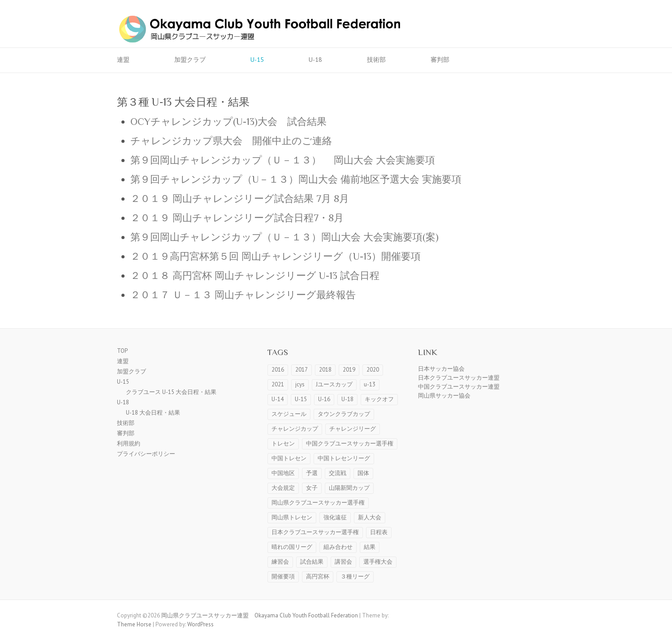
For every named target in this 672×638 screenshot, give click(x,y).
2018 (325, 370)
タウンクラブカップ (344, 414)
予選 (312, 473)
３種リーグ (355, 576)
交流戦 (338, 473)
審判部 (440, 60)
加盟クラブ (190, 60)
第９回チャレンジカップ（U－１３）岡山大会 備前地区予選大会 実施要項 (296, 179)
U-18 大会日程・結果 (153, 413)
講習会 (343, 562)
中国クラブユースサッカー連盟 (459, 387)
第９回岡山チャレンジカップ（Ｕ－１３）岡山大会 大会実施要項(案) (284, 237)
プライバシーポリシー (146, 454)
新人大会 (370, 517)
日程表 (379, 532)
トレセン (283, 443)
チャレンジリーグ (353, 429)
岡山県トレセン (292, 517)
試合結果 (312, 562)
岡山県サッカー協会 (444, 396)
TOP (122, 351)
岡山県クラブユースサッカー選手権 (318, 503)
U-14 (278, 399)
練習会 (280, 562)
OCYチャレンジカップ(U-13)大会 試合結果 (228, 122)
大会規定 (283, 488)
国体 (363, 473)
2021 (278, 384)
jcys (300, 384)
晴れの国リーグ (292, 547)
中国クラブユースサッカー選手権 (350, 443)
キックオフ (379, 399)
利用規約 (129, 443)
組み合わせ (338, 547)
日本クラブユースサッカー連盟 (459, 378)
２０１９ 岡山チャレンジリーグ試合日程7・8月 (237, 218)
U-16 (324, 399)
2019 (349, 370)
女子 (312, 488)
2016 (278, 370)
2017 (302, 370)
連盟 (123, 60)
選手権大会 (378, 562)
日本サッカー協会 (441, 369)
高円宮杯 (318, 576)
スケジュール (289, 414)
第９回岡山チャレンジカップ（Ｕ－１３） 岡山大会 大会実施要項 (283, 160)
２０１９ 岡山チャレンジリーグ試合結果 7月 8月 (240, 199)
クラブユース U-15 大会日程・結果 (171, 392)
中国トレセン (289, 458)
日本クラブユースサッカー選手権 (315, 532)
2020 (373, 370)
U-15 (257, 60)
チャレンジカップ (295, 429)
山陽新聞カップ (349, 488)
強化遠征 (335, 517)
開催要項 (283, 576)
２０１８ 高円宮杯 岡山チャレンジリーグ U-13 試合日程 (255, 276)
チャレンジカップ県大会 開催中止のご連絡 (231, 141)
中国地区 (283, 473)
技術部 (376, 60)
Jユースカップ (334, 384)
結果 (370, 547)
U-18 (315, 60)
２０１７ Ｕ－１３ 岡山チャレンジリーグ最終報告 (243, 295)
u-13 (370, 384)
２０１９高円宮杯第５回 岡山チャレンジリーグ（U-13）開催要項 (276, 256)
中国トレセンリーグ (344, 458)
